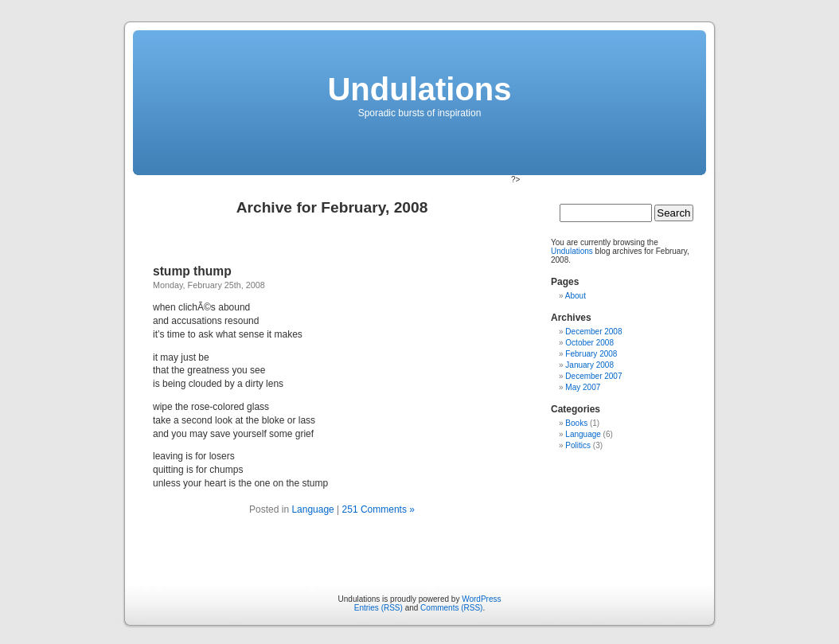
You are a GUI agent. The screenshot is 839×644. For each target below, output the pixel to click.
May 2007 (583, 387)
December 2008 (593, 332)
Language (312, 509)
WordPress (481, 599)
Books (576, 423)
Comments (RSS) (451, 608)
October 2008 (589, 343)
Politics (578, 445)
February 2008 (591, 354)
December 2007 (593, 376)
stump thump (192, 271)
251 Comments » (379, 509)
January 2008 (589, 365)
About (576, 296)
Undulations (419, 89)
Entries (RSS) (379, 608)
